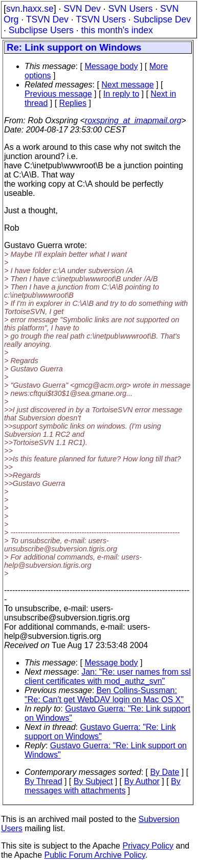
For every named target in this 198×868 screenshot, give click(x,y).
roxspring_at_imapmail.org (133, 120)
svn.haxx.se (30, 9)
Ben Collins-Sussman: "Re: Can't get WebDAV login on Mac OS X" (104, 695)
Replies (73, 103)
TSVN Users (101, 19)
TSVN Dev (47, 19)
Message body (111, 66)
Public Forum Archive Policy (95, 855)
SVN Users (130, 9)
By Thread (43, 781)
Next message (127, 85)
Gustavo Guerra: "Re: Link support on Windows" (100, 732)
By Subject (93, 781)
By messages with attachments (103, 786)
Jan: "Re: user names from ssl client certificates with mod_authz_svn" (108, 676)
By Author (141, 781)
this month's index (117, 30)
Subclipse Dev (162, 19)
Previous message (58, 94)
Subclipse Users (41, 30)
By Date (164, 772)
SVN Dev (82, 9)
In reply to (121, 94)
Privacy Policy (148, 846)
